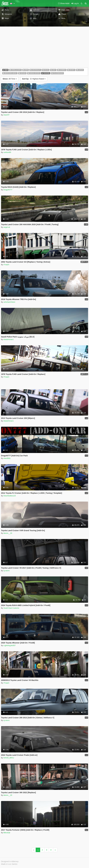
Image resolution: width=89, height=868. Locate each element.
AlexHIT (6, 115)
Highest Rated (34, 79)
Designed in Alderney (10, 861)
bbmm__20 (8, 533)
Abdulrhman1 (8, 339)
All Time (10, 79)
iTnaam (6, 265)
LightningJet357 (10, 645)
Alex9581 (7, 458)
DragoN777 (8, 190)
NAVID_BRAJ (9, 758)
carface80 (7, 152)
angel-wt (7, 227)
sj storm (7, 571)
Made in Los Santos (9, 864)
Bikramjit (7, 833)
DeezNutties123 (10, 496)
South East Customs (11, 608)
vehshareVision (9, 302)
